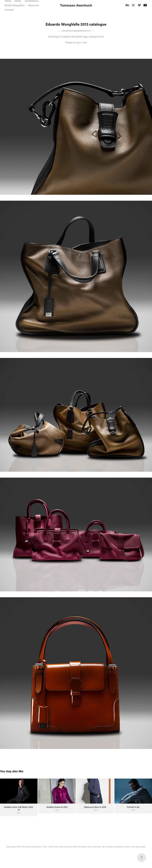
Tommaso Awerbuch (76, 5)
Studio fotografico (15, 5)
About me (33, 5)
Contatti (9, 10)
